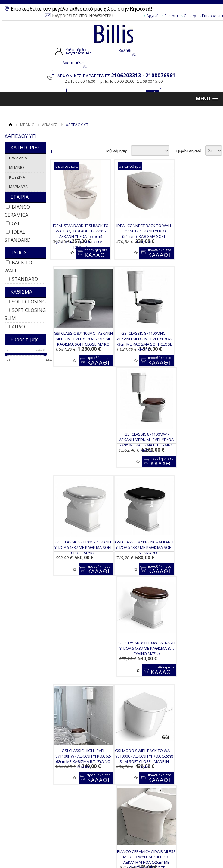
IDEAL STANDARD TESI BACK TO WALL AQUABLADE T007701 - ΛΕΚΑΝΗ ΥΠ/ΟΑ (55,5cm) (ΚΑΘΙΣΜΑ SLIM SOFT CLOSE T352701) (78, 236)
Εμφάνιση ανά (189, 151)
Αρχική (153, 16)
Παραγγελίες (132, 683)
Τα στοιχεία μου (135, 676)
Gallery (190, 16)
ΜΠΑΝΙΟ (27, 125)
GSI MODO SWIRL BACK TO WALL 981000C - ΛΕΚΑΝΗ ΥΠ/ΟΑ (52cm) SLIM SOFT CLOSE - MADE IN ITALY (78, 557)
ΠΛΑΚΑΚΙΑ (18, 158)
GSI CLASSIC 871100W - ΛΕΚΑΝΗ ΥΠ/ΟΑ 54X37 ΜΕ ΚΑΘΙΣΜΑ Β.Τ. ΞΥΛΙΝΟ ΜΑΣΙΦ (135, 446)
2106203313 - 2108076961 (143, 75)
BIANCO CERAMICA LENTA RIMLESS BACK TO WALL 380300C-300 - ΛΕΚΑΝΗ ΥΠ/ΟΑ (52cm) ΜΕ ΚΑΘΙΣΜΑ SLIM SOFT (193, 560)
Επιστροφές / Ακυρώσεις (81, 689)
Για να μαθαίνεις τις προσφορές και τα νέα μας (134, 622)
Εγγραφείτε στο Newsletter (83, 15)
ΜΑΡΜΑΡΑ (18, 187)
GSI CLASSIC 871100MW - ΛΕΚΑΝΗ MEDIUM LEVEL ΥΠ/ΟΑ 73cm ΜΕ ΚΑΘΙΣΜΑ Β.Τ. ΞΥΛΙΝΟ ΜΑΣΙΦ (135, 341)
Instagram (192, 675)
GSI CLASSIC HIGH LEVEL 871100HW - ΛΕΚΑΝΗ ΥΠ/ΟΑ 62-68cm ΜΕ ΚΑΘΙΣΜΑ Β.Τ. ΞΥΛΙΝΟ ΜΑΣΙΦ (193, 449)
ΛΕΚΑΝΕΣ (50, 125)
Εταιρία (171, 16)
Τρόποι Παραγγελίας (88, 666)
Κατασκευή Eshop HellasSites (190, 706)
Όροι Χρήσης (29, 660)
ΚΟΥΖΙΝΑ (17, 177)
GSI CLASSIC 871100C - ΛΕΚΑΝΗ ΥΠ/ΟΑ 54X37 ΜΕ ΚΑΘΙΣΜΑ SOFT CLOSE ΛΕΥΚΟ (193, 339)
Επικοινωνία (29, 674)
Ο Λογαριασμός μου (140, 655)
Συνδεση (128, 662)
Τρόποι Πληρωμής (85, 673)
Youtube (191, 665)
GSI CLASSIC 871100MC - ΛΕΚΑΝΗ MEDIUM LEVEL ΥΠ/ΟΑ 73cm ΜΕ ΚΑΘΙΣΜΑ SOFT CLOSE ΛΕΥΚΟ (192, 234)
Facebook (192, 655)
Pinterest (191, 684)
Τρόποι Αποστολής (86, 680)
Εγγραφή (128, 669)
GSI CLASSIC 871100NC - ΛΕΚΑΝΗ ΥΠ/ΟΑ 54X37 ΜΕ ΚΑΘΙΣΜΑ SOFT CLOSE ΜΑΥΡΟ (78, 449)
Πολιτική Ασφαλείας (87, 699)
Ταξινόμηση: (116, 151)
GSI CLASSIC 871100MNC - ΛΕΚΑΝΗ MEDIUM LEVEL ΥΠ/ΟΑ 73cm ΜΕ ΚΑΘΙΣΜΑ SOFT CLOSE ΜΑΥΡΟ (78, 341)
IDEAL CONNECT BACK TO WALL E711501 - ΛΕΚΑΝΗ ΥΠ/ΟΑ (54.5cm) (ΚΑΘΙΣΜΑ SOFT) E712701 (135, 234)
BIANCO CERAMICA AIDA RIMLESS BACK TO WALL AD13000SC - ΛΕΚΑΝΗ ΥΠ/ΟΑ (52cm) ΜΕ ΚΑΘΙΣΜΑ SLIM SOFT (135, 560)
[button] (207, 99)
